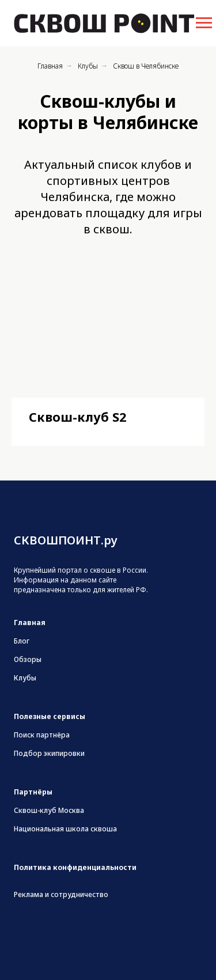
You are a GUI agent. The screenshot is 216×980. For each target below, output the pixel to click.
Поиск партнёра (42, 735)
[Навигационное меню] (204, 23)
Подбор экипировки (49, 753)
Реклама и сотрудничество (61, 894)
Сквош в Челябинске (146, 66)
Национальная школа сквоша (65, 829)
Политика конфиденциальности (75, 867)
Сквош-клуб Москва (49, 810)
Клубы (88, 66)
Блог (22, 641)
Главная (50, 66)
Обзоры (28, 659)
